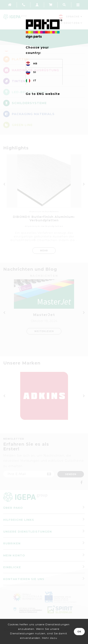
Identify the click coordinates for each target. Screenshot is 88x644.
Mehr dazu (50, 638)
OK (79, 632)
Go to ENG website (43, 94)
